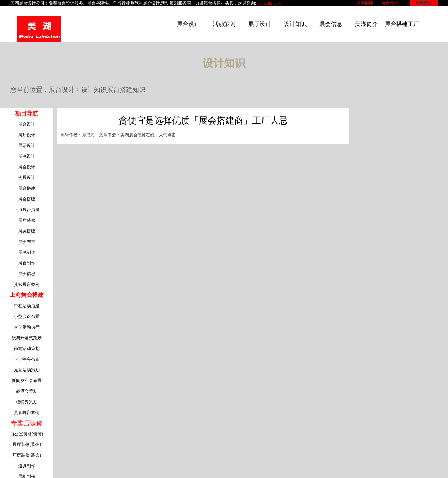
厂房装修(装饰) (27, 455)
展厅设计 (260, 24)
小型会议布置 (27, 316)
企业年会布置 (27, 359)
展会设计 (151, 3)
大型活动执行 (27, 327)
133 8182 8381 (269, 3)
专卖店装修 (27, 423)
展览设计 (27, 156)
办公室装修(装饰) (27, 434)
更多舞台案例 (27, 413)
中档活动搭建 (27, 306)
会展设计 (27, 178)
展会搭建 (27, 199)
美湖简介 (366, 24)
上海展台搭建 (27, 210)
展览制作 (27, 252)
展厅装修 (27, 220)
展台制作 (27, 263)
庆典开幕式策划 (27, 338)
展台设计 (390, 3)
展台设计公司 (32, 3)
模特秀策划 (27, 402)
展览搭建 (27, 231)
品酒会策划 (27, 391)
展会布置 (27, 242)
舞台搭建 (212, 3)
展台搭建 (365, 3)
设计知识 (295, 24)
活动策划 (424, 3)
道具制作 (27, 466)
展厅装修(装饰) (27, 445)
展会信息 (331, 24)
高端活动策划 (27, 348)
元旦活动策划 (27, 370)
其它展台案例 (27, 284)
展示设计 (27, 146)
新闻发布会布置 (27, 380)
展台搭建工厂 (402, 24)
